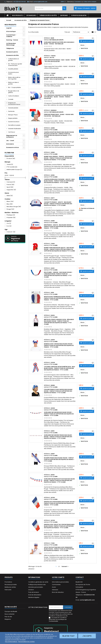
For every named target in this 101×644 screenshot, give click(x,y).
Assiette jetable (13, 69)
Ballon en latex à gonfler (13, 83)
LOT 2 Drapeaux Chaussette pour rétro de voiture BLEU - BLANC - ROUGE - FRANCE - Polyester (58, 97)
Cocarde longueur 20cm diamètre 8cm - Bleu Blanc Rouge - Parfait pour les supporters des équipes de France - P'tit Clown (59, 368)
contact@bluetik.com (40, 2)
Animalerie (10, 144)
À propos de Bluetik (79, 15)
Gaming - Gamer (12, 40)
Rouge (10, 209)
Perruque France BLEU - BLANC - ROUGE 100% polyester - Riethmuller (59, 115)
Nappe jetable (13, 118)
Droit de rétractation (35, 595)
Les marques (31, 15)
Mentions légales (34, 597)
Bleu (10, 204)
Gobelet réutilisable (14, 129)
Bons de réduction (58, 592)
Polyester (11, 218)
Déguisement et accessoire (12, 136)
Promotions (8, 582)
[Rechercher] (50, 8)
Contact (80, 577)
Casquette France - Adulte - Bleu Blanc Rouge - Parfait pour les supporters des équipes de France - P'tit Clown (58, 204)
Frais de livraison (34, 592)
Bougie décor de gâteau (14, 92)
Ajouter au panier (87, 41)
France (10, 185)
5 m (9, 226)
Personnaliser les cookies (26, 641)
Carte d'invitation (14, 96)
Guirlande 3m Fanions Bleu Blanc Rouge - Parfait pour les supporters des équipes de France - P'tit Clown (59, 414)
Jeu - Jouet (10, 141)
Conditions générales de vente (38, 582)
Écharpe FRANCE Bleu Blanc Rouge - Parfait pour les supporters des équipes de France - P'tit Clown (59, 459)
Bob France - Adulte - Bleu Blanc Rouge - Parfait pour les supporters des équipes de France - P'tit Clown (59, 226)
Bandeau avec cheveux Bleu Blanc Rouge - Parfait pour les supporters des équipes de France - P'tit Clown (59, 345)
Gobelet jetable (13, 108)
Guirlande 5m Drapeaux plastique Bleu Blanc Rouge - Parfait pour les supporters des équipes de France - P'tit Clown (59, 480)
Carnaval (11, 182)
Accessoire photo (12, 52)
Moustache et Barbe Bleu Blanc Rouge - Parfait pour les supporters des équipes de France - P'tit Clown (59, 298)
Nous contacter (10, 614)
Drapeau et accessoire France (14, 104)
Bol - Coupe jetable (14, 87)
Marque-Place (13, 115)
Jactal (10, 164)
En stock (11, 158)
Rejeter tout (69, 636)
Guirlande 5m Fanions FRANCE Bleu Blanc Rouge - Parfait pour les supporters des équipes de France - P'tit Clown (58, 437)
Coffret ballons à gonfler (14, 60)
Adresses (55, 590)
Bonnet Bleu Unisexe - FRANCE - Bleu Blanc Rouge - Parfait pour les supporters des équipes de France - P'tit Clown (58, 158)
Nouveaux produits (11, 585)
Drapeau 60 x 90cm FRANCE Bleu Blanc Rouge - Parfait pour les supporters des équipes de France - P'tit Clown (60, 503)
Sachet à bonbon (14, 122)
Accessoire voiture (12, 147)
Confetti (11, 99)
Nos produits (17, 15)
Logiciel (9, 28)
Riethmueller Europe (14, 170)
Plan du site (8, 617)
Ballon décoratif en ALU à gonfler (14, 78)
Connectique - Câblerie (11, 36)
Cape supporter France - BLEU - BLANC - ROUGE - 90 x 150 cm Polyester (60, 61)
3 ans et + (11, 232)
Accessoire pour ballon (14, 73)
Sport (10, 187)
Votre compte (58, 577)
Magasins (8, 619)
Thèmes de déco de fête (48, 15)
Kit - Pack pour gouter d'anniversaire (15, 65)
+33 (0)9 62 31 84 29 (19, 2)
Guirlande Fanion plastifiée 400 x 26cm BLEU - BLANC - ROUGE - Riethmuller (59, 43)
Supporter (11, 190)
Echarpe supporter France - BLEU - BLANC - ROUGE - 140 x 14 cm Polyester (59, 78)
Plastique (11, 215)
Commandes (56, 585)
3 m (9, 223)
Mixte (10, 196)
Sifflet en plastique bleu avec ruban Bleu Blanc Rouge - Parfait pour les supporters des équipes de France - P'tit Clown (59, 549)
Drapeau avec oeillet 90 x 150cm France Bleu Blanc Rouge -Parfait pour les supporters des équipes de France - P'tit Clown (59, 526)
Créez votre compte (90, 2)
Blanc (10, 201)
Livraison (31, 590)
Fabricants (8, 590)
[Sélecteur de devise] (64, 2)
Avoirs (54, 587)
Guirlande (11, 111)
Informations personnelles (60, 582)
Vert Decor (12, 132)
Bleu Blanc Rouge (14, 207)
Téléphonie (10, 48)
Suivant (65, 566)
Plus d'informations (11, 641)
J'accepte (87, 636)
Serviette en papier (14, 125)
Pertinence (81, 32)
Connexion (78, 2)
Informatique (11, 31)
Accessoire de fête (12, 55)
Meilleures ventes (10, 587)
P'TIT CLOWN (12, 167)
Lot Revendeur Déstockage (11, 44)
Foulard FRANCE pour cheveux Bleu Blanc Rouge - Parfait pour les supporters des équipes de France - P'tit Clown (58, 391)
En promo (64, 15)
